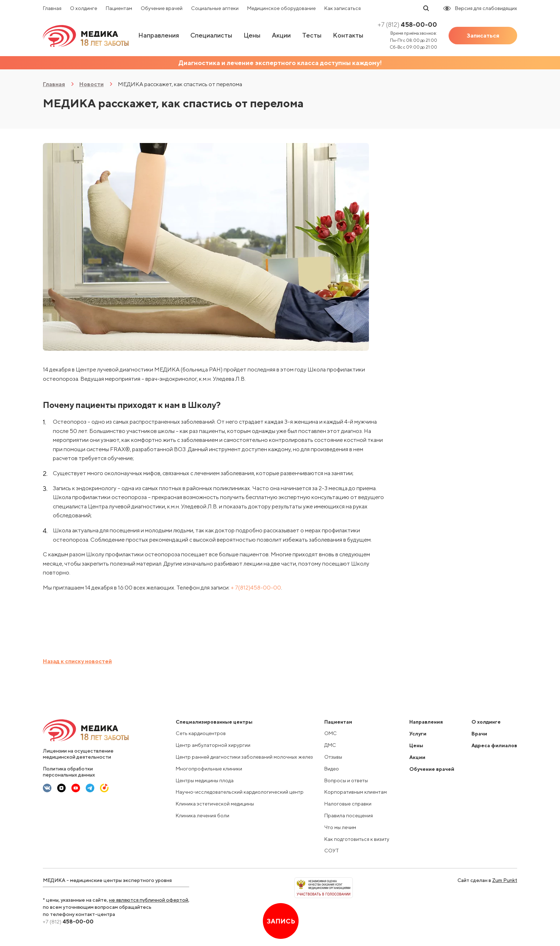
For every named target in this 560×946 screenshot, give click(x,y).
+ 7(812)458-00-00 (256, 588)
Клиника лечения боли (202, 816)
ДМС (330, 745)
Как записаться (342, 8)
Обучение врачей (162, 8)
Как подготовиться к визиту (357, 839)
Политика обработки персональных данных (69, 772)
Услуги (418, 734)
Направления (159, 35)
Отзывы (333, 757)
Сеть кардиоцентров (201, 733)
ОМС (331, 733)
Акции (281, 35)
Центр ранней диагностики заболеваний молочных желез (244, 757)
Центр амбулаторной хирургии (213, 745)
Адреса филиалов (494, 745)
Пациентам (119, 8)
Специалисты (211, 35)
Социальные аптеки (215, 8)
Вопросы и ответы (346, 780)
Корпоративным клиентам (356, 792)
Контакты (348, 35)
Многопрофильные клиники (209, 769)
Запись (281, 921)
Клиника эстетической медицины (215, 804)
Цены (252, 35)
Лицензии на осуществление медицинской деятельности (78, 754)
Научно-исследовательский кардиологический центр (240, 792)
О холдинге (84, 8)
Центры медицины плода (205, 780)
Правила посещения (349, 816)
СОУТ (332, 851)
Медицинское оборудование (281, 8)
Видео (332, 769)
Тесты (312, 35)
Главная (52, 8)
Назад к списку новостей (77, 661)
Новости (91, 84)
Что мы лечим (340, 827)
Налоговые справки (348, 804)
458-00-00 (407, 24)
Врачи (479, 734)
